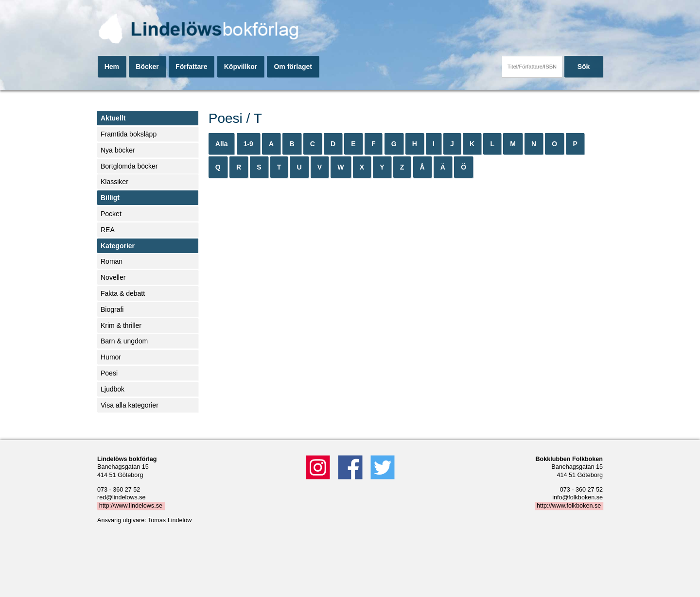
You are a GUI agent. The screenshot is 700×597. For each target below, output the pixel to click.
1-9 (248, 144)
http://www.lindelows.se (131, 506)
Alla (222, 144)
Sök (584, 67)
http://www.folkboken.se (569, 506)
